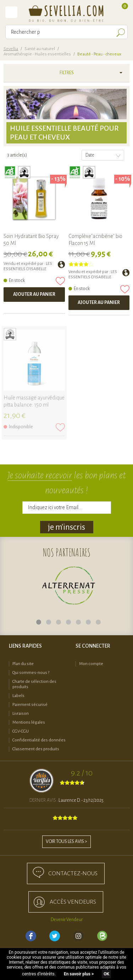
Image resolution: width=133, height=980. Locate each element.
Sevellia (11, 49)
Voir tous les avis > (66, 842)
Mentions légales (29, 722)
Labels (18, 696)
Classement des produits (36, 749)
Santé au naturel (40, 49)
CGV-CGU (21, 731)
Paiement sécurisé (30, 705)
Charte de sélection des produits (34, 684)
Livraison (21, 714)
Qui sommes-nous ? (31, 673)
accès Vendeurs (73, 902)
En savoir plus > (79, 974)
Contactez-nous (73, 873)
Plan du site (23, 664)
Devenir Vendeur (67, 920)
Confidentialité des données (39, 740)
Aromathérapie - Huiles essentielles (37, 54)
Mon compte (91, 664)
